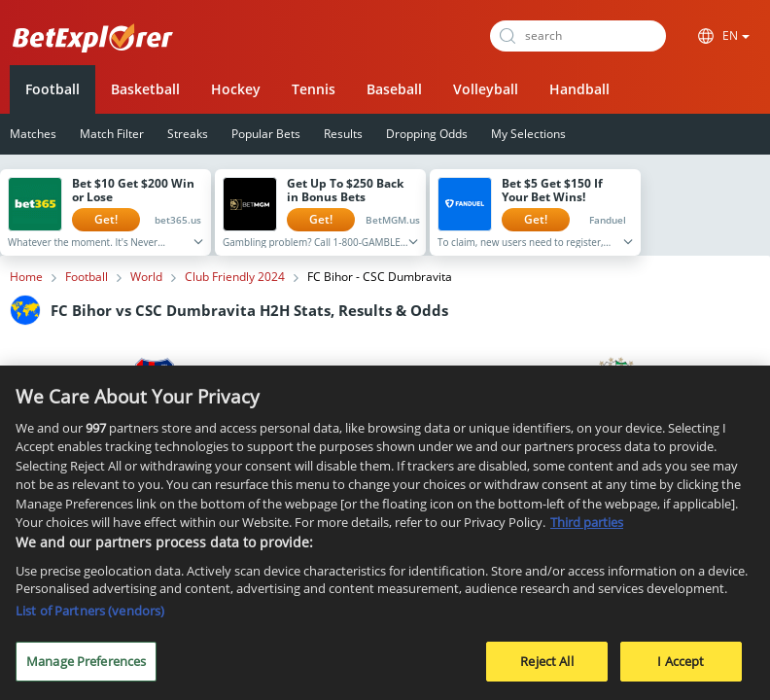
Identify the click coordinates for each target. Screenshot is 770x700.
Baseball (394, 89)
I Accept (681, 668)
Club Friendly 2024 (235, 277)
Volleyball (486, 89)
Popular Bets (266, 134)
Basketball (145, 89)
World (146, 277)
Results (343, 134)
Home (26, 277)
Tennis (314, 89)
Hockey (236, 89)
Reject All (546, 668)
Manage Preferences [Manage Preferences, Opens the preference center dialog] (86, 668)
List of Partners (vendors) (90, 617)
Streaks (188, 134)
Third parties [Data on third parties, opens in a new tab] (587, 529)
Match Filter (112, 134)
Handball (579, 89)
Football (52, 89)
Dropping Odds (427, 134)
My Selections (528, 134)
